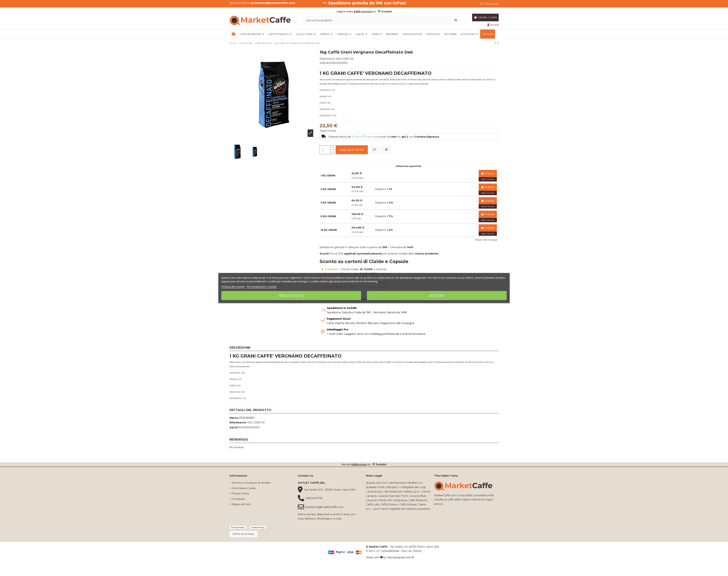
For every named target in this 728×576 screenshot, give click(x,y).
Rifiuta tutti (291, 296)
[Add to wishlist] (374, 150)
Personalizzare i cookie (262, 287)
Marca (234, 418)
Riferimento (238, 423)
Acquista (488, 173)
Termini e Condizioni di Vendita (251, 483)
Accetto (437, 296)
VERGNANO (247, 418)
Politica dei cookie (233, 287)
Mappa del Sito (241, 504)
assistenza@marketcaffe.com (325, 507)
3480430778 (314, 498)
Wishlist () (489, 4)
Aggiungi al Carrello (352, 150)
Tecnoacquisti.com (399, 557)
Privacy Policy (241, 494)
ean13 (234, 427)
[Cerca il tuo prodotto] (456, 20)
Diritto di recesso (243, 534)
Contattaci (238, 499)
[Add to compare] (386, 150)
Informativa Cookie (244, 488)
